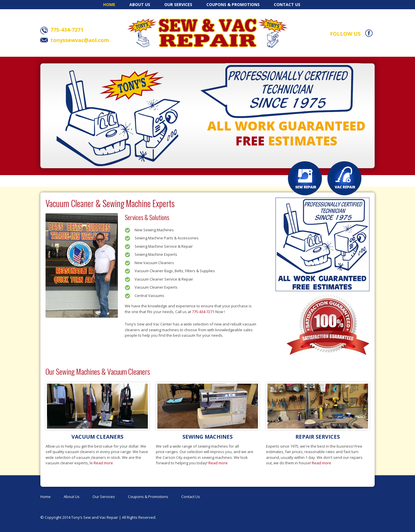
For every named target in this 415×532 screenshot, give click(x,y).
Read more (103, 463)
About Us (140, 4)
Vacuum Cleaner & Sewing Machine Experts (110, 203)
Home (109, 4)
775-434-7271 (203, 312)
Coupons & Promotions (233, 4)
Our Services (178, 4)
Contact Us (287, 4)
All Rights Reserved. (139, 517)
